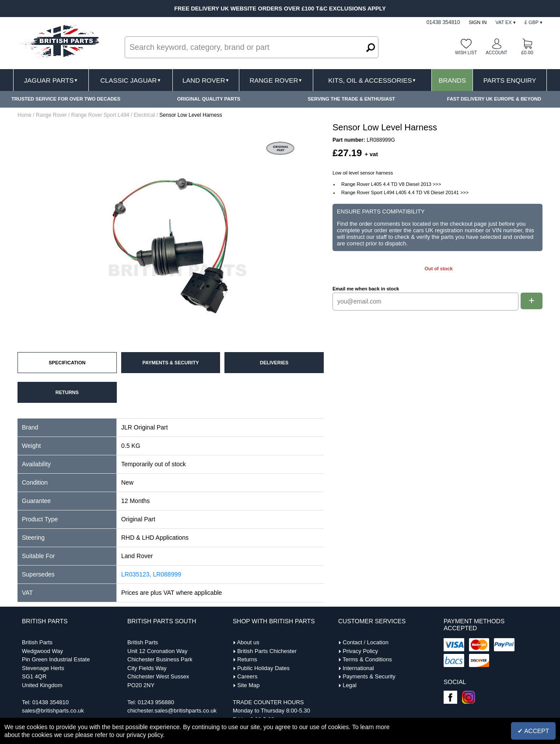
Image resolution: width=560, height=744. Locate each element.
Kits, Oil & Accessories (372, 80)
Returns (247, 659)
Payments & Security (369, 676)
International (358, 668)
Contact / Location (366, 642)
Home (24, 115)
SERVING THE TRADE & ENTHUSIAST (351, 99)
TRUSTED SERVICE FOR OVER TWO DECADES (66, 99)
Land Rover (206, 80)
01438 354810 (51, 702)
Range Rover (276, 80)
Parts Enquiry (510, 80)
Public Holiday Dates (263, 668)
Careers (247, 676)
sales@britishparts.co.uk (53, 711)
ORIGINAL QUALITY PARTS (209, 99)
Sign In (478, 22)
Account (496, 53)
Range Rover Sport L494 (100, 115)
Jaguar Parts (51, 80)
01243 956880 (156, 702)
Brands (452, 80)
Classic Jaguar (131, 80)
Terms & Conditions (367, 659)
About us (248, 642)
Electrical (145, 115)
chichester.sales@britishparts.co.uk (172, 711)
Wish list (466, 53)
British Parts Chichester (267, 651)
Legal (350, 685)
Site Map (248, 685)
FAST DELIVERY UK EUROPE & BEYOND (494, 99)
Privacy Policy (360, 651)
